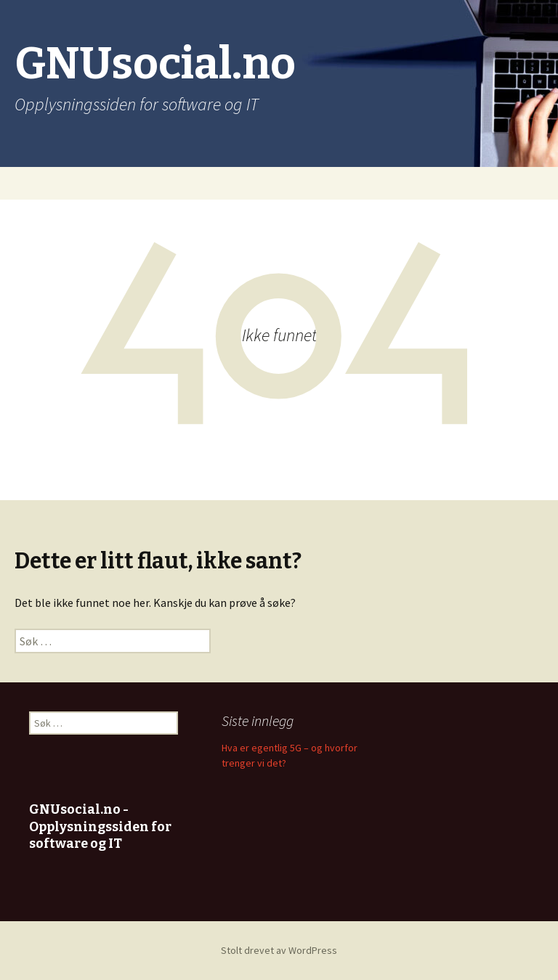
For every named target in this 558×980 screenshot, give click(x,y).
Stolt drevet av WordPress (279, 950)
